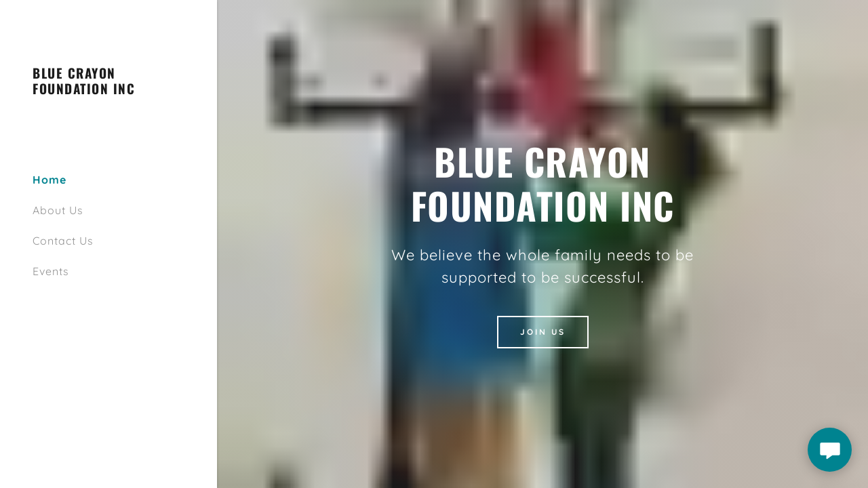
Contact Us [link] (63, 241)
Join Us (543, 332)
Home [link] (50, 180)
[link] (108, 90)
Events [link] (51, 271)
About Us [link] (58, 210)
